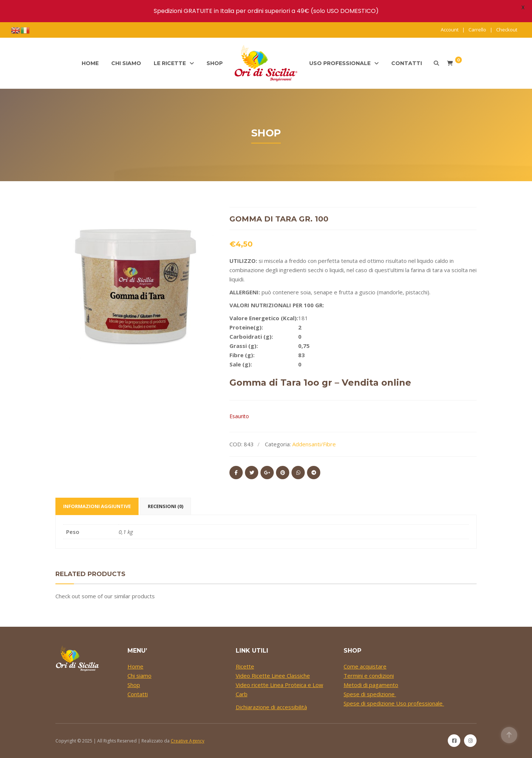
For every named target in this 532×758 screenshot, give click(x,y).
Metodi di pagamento (371, 685)
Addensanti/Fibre (314, 444)
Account (450, 30)
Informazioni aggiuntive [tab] (97, 506)
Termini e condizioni (369, 676)
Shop (215, 63)
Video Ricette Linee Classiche (273, 676)
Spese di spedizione (370, 694)
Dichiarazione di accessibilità (271, 707)
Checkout (507, 30)
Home (90, 63)
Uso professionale (340, 63)
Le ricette (170, 63)
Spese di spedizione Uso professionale (394, 703)
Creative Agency (187, 741)
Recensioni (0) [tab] (166, 506)
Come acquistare (365, 666)
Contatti (407, 63)
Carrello (477, 30)
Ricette (245, 666)
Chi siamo (126, 63)
